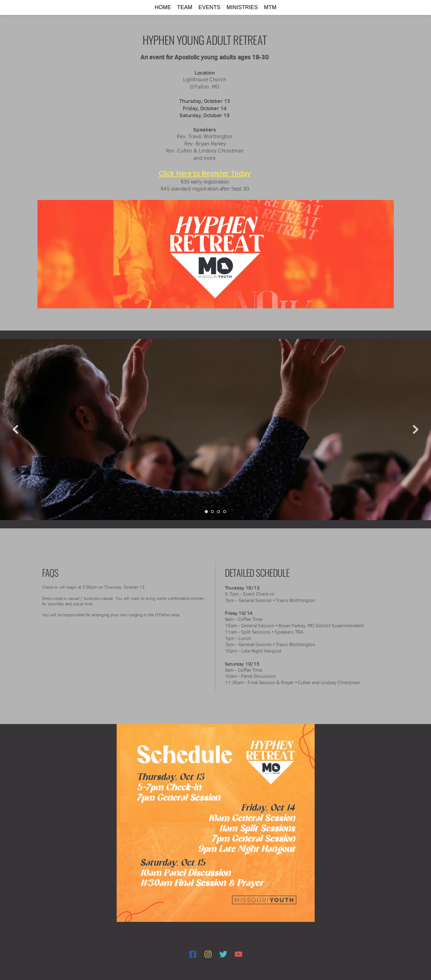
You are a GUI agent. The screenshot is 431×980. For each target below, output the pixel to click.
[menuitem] (163, 7)
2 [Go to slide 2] (213, 512)
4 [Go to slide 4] (225, 512)
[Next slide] (415, 429)
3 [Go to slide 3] (219, 512)
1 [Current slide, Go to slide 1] (207, 512)
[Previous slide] (16, 429)
